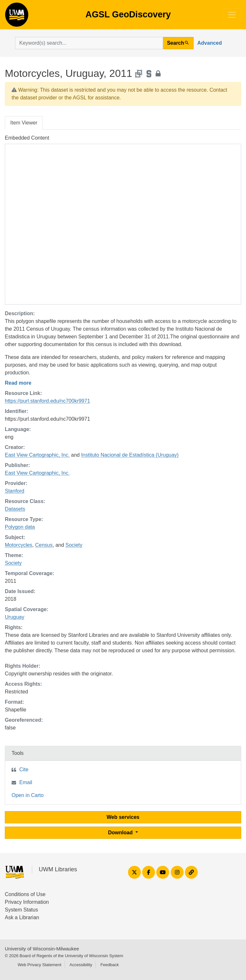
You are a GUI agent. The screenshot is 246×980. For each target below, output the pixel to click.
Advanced (210, 43)
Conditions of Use (25, 894)
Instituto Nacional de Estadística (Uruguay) (130, 455)
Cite (24, 769)
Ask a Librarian (22, 917)
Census (44, 545)
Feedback (109, 965)
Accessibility (81, 965)
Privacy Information (27, 902)
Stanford (14, 491)
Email (26, 782)
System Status (21, 910)
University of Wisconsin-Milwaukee (42, 949)
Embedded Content (27, 138)
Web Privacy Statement (40, 965)
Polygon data (20, 527)
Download (121, 833)
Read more (18, 383)
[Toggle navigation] (232, 15)
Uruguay (14, 617)
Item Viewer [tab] (24, 123)
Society (74, 545)
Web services (123, 817)
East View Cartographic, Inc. (37, 455)
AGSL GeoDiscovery (17, 17)
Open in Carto (28, 795)
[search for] (89, 43)
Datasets (15, 509)
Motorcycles (18, 545)
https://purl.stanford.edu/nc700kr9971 (47, 401)
